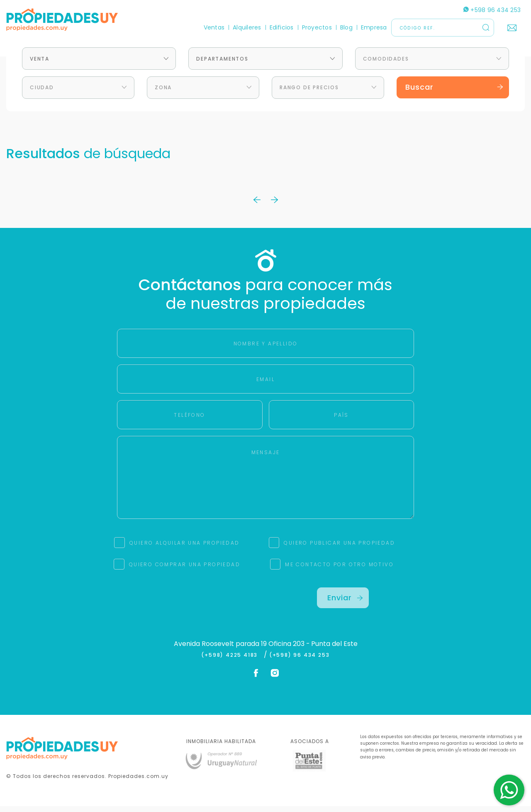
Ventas (214, 27)
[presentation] (188, 610)
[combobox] (99, 65)
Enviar (345, 604)
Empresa (374, 27)
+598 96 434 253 (492, 10)
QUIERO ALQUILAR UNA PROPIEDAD (185, 549)
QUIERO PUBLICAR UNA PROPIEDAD (339, 549)
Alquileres (247, 27)
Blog (346, 27)
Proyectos (317, 27)
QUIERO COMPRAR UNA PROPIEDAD (185, 571)
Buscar (454, 93)
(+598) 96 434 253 (300, 661)
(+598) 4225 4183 (231, 661)
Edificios (282, 27)
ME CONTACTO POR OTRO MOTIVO (339, 571)
